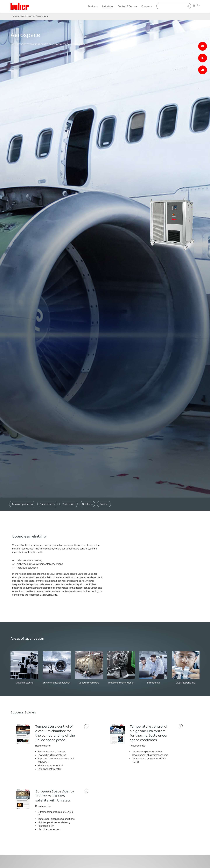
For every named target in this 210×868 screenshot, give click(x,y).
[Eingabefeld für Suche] (171, 6)
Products (93, 6)
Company (147, 6)
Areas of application (22, 504)
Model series (69, 504)
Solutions (87, 504)
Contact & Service (127, 6)
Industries (108, 6)
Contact (104, 504)
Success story (47, 504)
